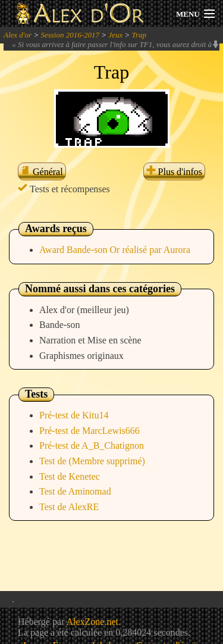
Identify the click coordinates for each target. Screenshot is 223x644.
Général (42, 172)
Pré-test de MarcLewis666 (89, 431)
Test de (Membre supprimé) (92, 461)
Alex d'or (18, 35)
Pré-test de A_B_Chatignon (92, 446)
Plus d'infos (174, 172)
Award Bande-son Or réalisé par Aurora (115, 250)
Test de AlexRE (69, 507)
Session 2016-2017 (70, 35)
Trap (139, 35)
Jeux (115, 35)
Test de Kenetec (70, 476)
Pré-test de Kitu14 (74, 415)
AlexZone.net (92, 622)
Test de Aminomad (75, 491)
